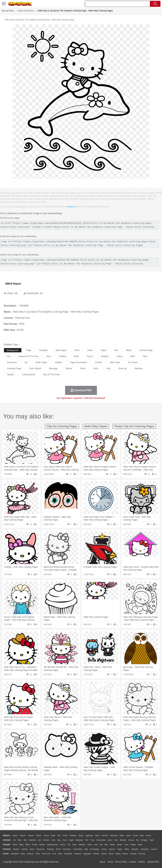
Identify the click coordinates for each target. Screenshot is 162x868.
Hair (96, 845)
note (49, 356)
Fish (87, 840)
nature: (7, 835)
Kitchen (96, 854)
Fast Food (46, 854)
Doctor (63, 845)
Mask (15, 845)
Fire (59, 836)
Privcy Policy (121, 862)
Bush (129, 836)
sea (116, 350)
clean (90, 350)
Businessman (53, 845)
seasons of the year (28, 356)
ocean (90, 356)
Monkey (123, 840)
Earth (53, 836)
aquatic (11, 374)
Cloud (135, 836)
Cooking (133, 854)
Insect (110, 840)
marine (69, 368)
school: (7, 849)
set (26, 362)
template (43, 350)
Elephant (79, 840)
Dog (59, 840)
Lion (116, 840)
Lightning (89, 836)
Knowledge (95, 849)
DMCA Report (13, 284)
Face (126, 845)
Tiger (152, 840)
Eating (118, 854)
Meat (60, 854)
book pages (41, 362)
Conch (46, 836)
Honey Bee (101, 840)
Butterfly (32, 840)
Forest (148, 836)
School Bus (78, 849)
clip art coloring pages (62, 426)
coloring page (146, 350)
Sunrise (105, 836)
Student (16, 849)
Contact (133, 862)
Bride (28, 845)
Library (104, 849)
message (53, 368)
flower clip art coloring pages (134, 426)
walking (82, 845)
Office (127, 849)
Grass (81, 836)
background (13, 350)
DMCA (142, 862)
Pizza (111, 854)
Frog (92, 840)
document (12, 362)
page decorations (78, 362)
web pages (61, 350)
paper (104, 350)
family (35, 845)
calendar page (14, 368)
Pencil (58, 849)
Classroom (40, 849)
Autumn (23, 836)
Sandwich (68, 854)
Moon (97, 836)
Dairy (23, 854)
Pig (137, 840)
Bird (25, 840)
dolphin (58, 362)
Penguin (144, 840)
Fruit (54, 854)
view (145, 356)
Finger (133, 845)
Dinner (104, 854)
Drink (38, 854)
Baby (21, 845)
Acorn (15, 836)
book (76, 356)
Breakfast (15, 854)
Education (67, 849)
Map (86, 849)
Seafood (78, 854)
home (90, 845)
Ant (14, 840)
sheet (83, 368)
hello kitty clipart (96, 426)
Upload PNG (153, 862)
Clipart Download (25, 11)
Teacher (25, 849)
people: (7, 844)
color (77, 350)
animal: (7, 840)
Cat (39, 840)
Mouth (120, 845)
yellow (120, 356)
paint (96, 368)
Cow (53, 840)
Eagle (71, 840)
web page (115, 362)
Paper (120, 849)
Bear (20, 840)
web (133, 356)
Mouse (131, 840)
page (29, 350)
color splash (35, 368)
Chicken (46, 840)
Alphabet (135, 849)
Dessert (30, 854)
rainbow (138, 368)
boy (106, 845)
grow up (122, 368)
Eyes (75, 845)
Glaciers (73, 836)
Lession (154, 849)
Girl (101, 845)
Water (122, 836)
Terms (110, 862)
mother (42, 845)
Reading (50, 849)
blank (129, 350)
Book (32, 849)
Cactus (39, 836)
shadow (105, 356)
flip (9, 356)
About (102, 862)
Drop (142, 836)
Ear (69, 845)
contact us (71, 207)
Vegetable (87, 854)
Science (112, 849)
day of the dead (51, 374)
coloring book (29, 374)
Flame (65, 836)
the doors (133, 362)
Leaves (31, 836)
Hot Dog (142, 854)
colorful (98, 362)
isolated (62, 356)
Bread (125, 854)
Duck (65, 840)
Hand (140, 845)
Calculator (145, 849)
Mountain (114, 836)
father (112, 845)
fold (108, 368)
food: (6, 854)
